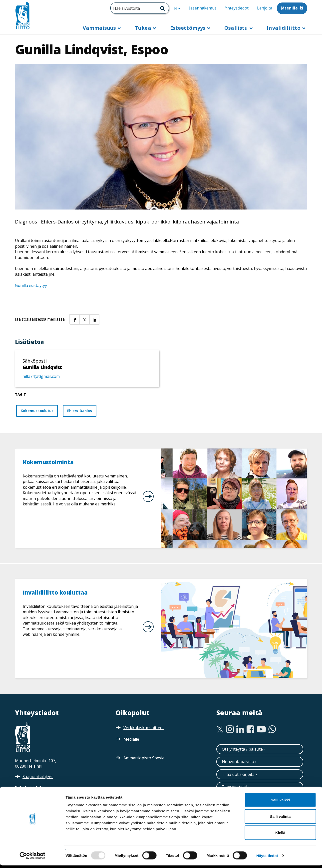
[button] (74, 319)
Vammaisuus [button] (100, 28)
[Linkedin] (240, 729)
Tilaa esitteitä (235, 787)
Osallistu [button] (237, 28)
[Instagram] (230, 729)
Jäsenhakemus (203, 8)
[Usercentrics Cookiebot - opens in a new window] (32, 858)
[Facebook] (250, 729)
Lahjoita (265, 8)
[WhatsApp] (272, 729)
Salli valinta (280, 819)
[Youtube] (261, 729)
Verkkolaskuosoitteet (144, 728)
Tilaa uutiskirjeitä (238, 774)
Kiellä (280, 835)
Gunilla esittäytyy (31, 285)
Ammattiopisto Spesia (144, 758)
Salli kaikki (280, 802)
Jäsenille (289, 8)
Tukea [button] (144, 28)
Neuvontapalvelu (238, 762)
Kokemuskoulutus (37, 411)
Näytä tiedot (267, 858)
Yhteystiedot (237, 8)
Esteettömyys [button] (188, 28)
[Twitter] (220, 729)
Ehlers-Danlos (80, 411)
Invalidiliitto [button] (284, 28)
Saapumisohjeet (38, 777)
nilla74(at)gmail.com (41, 376)
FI (179, 8)
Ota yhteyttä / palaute (242, 749)
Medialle (131, 739)
